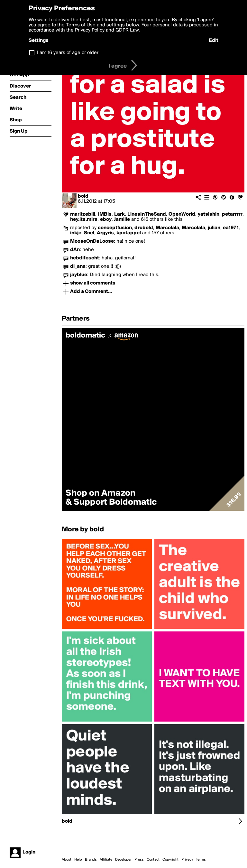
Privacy (187, 860)
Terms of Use (81, 25)
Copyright (170, 860)
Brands (91, 860)
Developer (123, 860)
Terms (201, 860)
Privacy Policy (90, 30)
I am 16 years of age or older (68, 53)
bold (83, 196)
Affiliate (106, 860)
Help (78, 860)
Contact (153, 860)
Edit (214, 41)
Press (139, 860)
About (67, 860)
